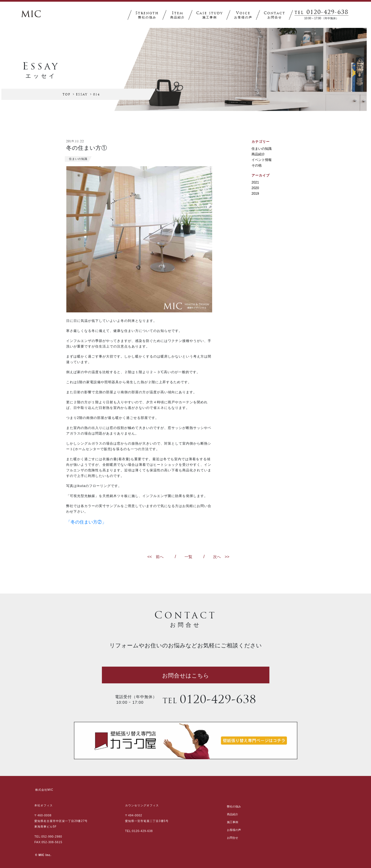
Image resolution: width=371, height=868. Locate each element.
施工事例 (233, 822)
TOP (66, 95)
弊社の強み (234, 806)
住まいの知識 (262, 149)
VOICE (243, 15)
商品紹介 (258, 154)
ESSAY (82, 95)
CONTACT (275, 15)
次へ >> (221, 557)
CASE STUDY (210, 15)
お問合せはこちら (186, 676)
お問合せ (233, 838)
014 (97, 95)
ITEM (178, 15)
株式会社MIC (44, 790)
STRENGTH (147, 15)
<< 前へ (155, 557)
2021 (255, 182)
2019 (255, 194)
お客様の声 (234, 830)
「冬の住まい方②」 (86, 522)
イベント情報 (262, 160)
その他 (257, 165)
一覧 (188, 557)
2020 (255, 188)
